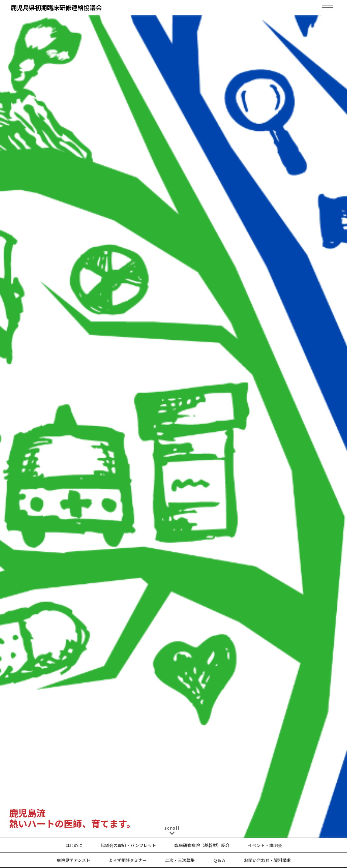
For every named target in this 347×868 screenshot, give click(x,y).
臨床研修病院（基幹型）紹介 (202, 845)
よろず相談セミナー (128, 860)
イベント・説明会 (265, 845)
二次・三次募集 (180, 860)
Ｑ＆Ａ (219, 860)
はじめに (74, 845)
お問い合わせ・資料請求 (267, 860)
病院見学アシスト (73, 860)
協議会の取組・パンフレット (128, 845)
